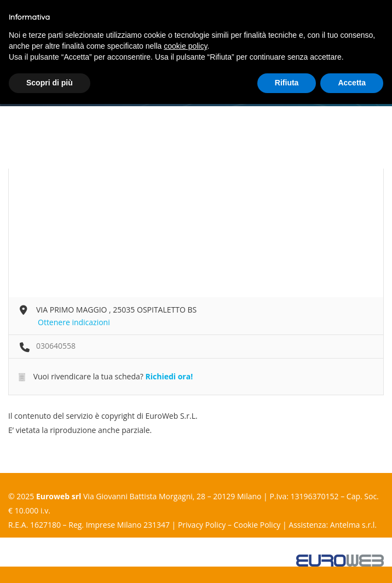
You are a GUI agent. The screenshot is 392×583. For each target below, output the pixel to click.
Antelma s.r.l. (353, 525)
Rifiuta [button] (287, 83)
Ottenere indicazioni (74, 322)
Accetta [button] (352, 83)
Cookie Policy (257, 525)
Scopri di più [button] (50, 83)
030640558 (56, 346)
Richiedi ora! (169, 376)
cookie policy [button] (185, 46)
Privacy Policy (202, 525)
